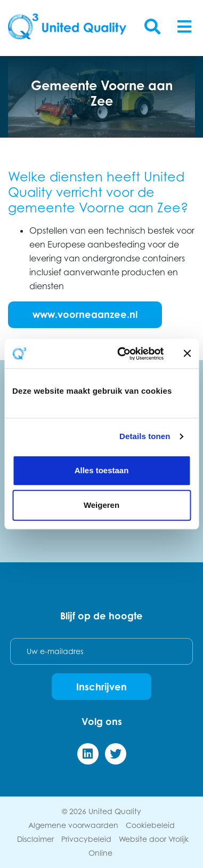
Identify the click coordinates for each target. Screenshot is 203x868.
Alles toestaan (102, 470)
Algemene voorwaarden (73, 825)
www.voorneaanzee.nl (85, 314)
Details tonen (145, 436)
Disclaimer (35, 839)
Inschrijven (101, 687)
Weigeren (101, 505)
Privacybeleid (86, 839)
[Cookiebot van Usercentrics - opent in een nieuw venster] (122, 354)
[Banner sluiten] (187, 354)
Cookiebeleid (150, 825)
